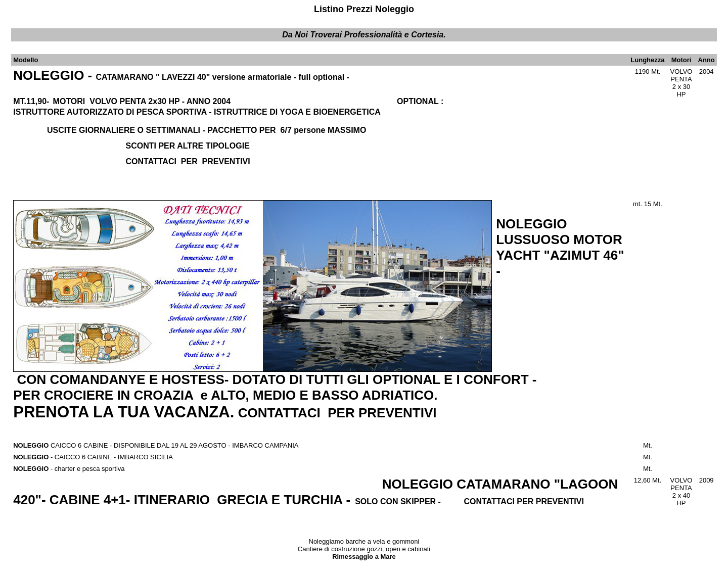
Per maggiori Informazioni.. (682, 567)
